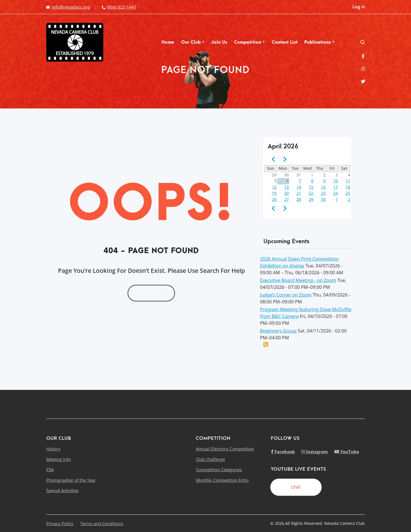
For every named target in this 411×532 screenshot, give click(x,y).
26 (274, 199)
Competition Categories (219, 469)
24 (336, 193)
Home (168, 42)
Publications (319, 42)
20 (287, 193)
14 (299, 187)
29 (311, 199)
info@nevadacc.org (68, 7)
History (53, 449)
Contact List (285, 42)
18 (348, 187)
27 (287, 199)
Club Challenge (210, 459)
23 (323, 193)
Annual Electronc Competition (225, 449)
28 (299, 199)
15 (311, 187)
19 (274, 193)
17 (336, 187)
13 (287, 187)
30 (323, 199)
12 (274, 187)
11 (348, 181)
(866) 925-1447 (119, 7)
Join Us (219, 42)
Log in (359, 7)
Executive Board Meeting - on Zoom (298, 280)
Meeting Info (59, 459)
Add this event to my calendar (266, 344)
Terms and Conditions (102, 523)
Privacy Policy (60, 523)
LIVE (296, 487)
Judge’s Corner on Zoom (286, 295)
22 (311, 193)
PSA (50, 469)
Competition (249, 42)
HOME (151, 293)
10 (336, 181)
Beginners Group (278, 331)
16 (323, 187)
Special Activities (62, 490)
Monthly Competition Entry (222, 480)
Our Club (193, 42)
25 (348, 193)
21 (299, 193)
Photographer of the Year (71, 480)
